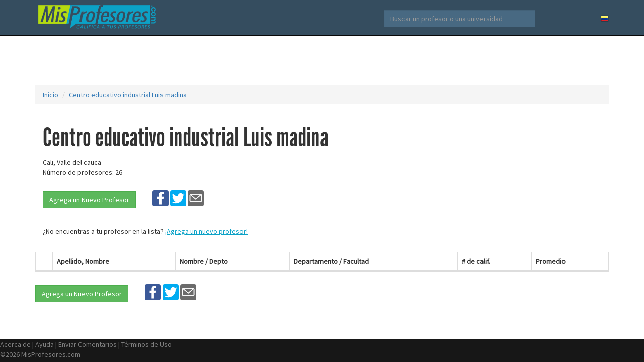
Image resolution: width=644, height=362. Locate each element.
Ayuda (45, 344)
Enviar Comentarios (88, 344)
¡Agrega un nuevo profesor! (206, 231)
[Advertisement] (322, 60)
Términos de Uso (146, 344)
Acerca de (15, 344)
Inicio (51, 95)
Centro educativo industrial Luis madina (128, 95)
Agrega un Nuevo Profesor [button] (89, 200)
